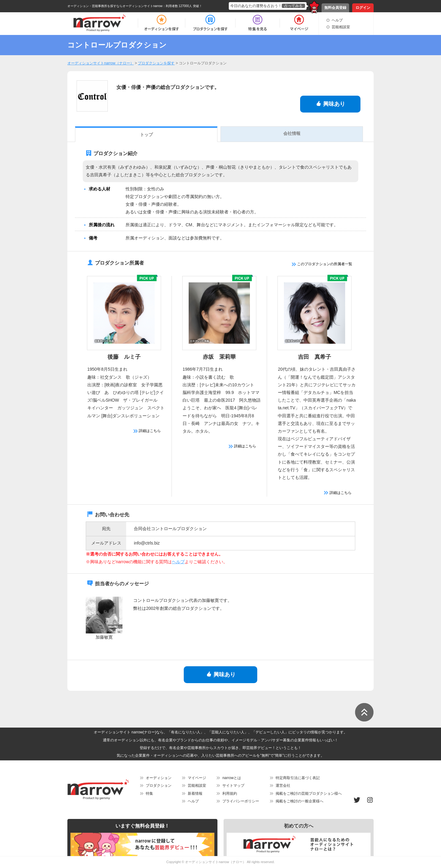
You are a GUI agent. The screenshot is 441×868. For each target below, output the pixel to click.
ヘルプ (337, 20)
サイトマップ (233, 786)
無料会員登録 (335, 8)
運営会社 (283, 786)
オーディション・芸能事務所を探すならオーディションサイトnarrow (115, 6)
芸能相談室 (341, 27)
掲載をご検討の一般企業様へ (300, 801)
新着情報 (195, 793)
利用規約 (230, 793)
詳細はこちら (147, 431)
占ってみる (293, 6)
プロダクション (159, 786)
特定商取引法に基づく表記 (298, 778)
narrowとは (232, 778)
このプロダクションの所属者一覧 (322, 264)
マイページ (197, 778)
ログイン (363, 8)
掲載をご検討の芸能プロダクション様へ (309, 793)
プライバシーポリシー (241, 801)
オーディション (159, 778)
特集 (149, 793)
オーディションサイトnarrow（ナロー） (215, 862)
